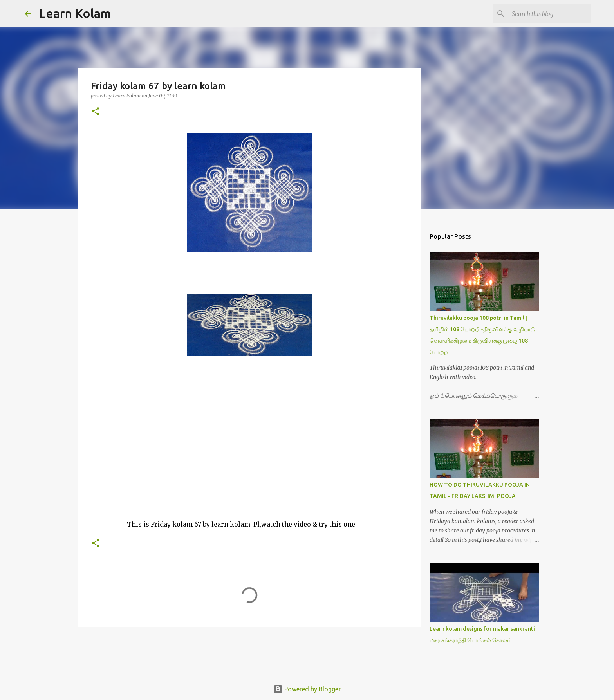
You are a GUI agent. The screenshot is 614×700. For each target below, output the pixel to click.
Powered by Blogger (307, 689)
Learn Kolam (75, 13)
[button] (96, 112)
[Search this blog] (550, 14)
